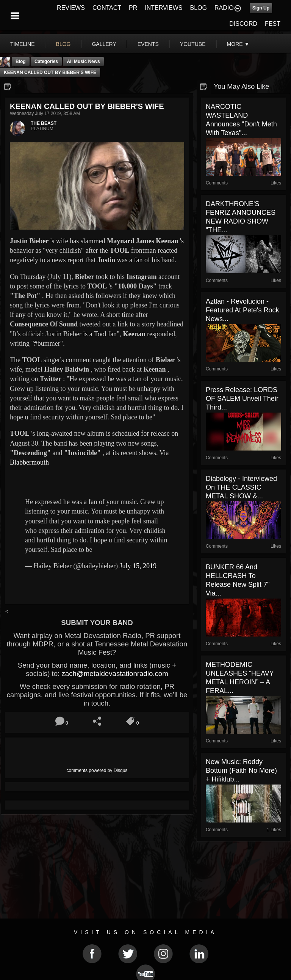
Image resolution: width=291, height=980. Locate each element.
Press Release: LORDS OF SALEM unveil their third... (242, 399)
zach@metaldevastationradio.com (115, 674)
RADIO (224, 8)
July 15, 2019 (138, 566)
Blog (21, 61)
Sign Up (261, 8)
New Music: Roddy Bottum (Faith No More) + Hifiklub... (241, 770)
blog (63, 44)
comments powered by (97, 770)
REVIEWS (71, 8)
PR (133, 8)
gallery (104, 44)
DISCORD (243, 24)
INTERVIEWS (163, 8)
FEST (273, 24)
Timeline (23, 44)
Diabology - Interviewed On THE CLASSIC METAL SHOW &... (241, 487)
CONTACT (107, 8)
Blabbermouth (29, 462)
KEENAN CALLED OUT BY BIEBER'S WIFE (50, 72)
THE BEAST (44, 123)
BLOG (199, 8)
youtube (193, 44)
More (238, 44)
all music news (83, 61)
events (148, 44)
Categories (46, 61)
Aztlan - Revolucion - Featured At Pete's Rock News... (242, 310)
